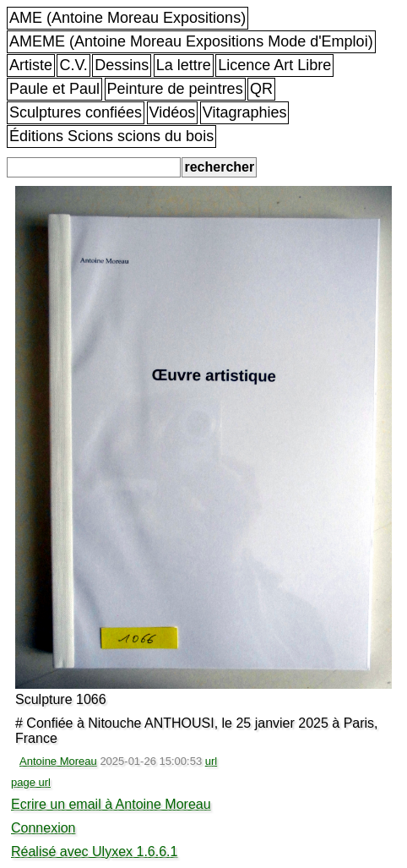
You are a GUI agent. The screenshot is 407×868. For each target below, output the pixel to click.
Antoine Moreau (58, 761)
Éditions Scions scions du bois (111, 136)
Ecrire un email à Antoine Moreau (111, 804)
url (211, 761)
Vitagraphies (245, 112)
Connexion (43, 828)
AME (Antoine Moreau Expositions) (128, 18)
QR (261, 89)
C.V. (73, 65)
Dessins (122, 65)
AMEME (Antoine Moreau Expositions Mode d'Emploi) (191, 41)
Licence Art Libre (274, 65)
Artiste (31, 65)
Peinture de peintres (175, 89)
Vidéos (173, 112)
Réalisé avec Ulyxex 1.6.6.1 (94, 852)
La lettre (184, 65)
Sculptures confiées (76, 112)
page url (31, 782)
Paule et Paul (54, 89)
